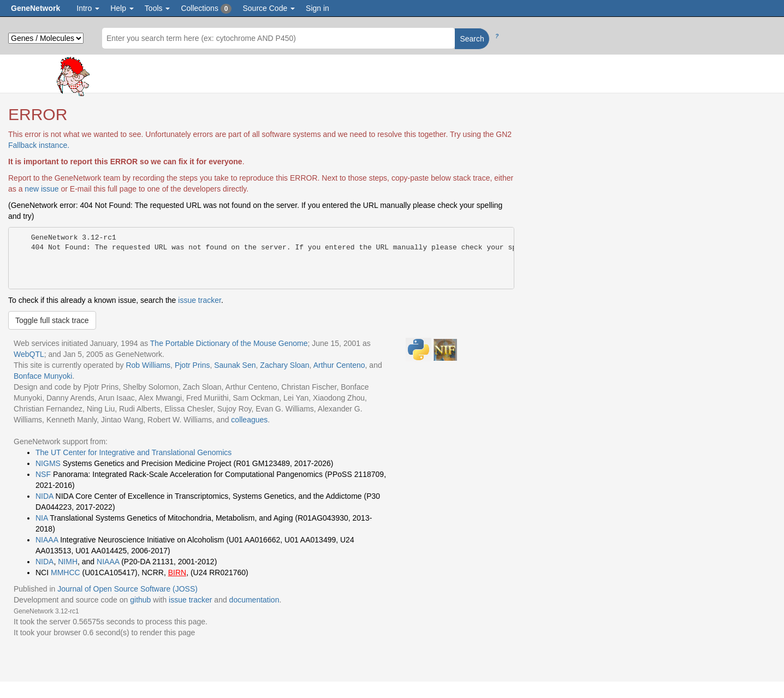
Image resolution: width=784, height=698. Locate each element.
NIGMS (48, 463)
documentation (254, 600)
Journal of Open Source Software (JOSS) (127, 589)
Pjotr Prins (192, 365)
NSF (43, 474)
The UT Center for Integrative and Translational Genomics (133, 452)
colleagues (249, 420)
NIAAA (47, 540)
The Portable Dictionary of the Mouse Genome (229, 343)
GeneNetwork (35, 8)
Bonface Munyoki (43, 376)
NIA (42, 518)
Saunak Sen (235, 365)
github (140, 600)
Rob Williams (148, 365)
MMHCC (66, 572)
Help (122, 8)
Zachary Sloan (284, 365)
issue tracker (200, 300)
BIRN (177, 572)
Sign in (317, 8)
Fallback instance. (39, 145)
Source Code (269, 8)
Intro (88, 8)
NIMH (68, 562)
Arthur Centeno (339, 365)
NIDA (44, 496)
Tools (158, 8)
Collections (206, 9)
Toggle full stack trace (52, 320)
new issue (41, 189)
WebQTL (29, 354)
